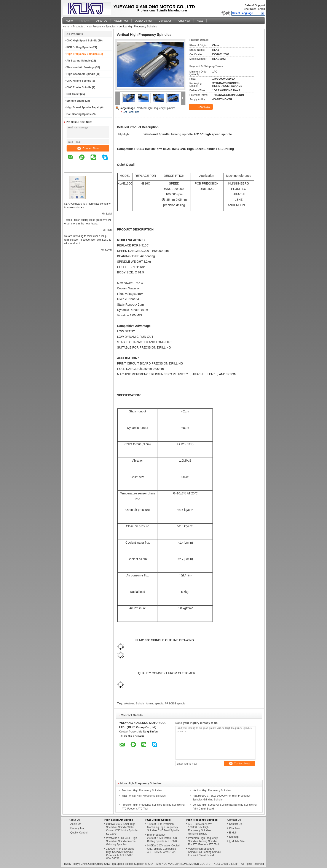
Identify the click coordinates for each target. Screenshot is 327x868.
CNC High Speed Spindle (82, 41)
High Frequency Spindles (101, 27)
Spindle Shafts (76, 101)
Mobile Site (237, 841)
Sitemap (234, 837)
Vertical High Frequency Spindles (156, 108)
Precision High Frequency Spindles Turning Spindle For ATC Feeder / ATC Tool (203, 841)
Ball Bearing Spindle (79, 114)
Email (261, 9)
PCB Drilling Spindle (79, 47)
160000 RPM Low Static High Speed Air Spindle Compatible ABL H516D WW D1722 (120, 854)
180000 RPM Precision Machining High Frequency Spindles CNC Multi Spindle (163, 827)
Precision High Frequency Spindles (142, 791)
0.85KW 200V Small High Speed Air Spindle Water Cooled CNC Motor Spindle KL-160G (122, 829)
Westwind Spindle (134, 704)
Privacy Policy (71, 864)
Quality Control (143, 21)
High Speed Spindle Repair (83, 107)
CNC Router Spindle (79, 87)
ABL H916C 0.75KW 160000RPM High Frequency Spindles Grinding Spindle (200, 829)
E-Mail (233, 833)
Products (85, 21)
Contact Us (165, 21)
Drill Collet (73, 94)
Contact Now (88, 148)
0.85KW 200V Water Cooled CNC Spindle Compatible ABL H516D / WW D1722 (163, 849)
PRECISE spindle (175, 704)
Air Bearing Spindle (79, 61)
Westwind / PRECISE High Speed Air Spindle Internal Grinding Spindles (122, 841)
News (200, 21)
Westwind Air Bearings (81, 67)
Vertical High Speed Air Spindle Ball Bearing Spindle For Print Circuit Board (204, 852)
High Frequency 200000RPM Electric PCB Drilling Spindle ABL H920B (163, 838)
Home (69, 21)
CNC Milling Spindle (79, 81)
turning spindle (155, 704)
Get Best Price (131, 112)
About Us (102, 21)
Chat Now (250, 9)
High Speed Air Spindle (81, 74)
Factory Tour (121, 21)
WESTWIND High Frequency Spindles (144, 796)
